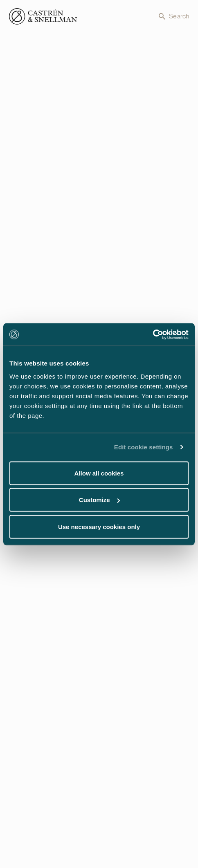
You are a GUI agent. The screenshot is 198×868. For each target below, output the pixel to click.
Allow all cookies (99, 473)
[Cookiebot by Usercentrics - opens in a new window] (153, 334)
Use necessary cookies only (99, 526)
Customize (99, 500)
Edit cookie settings (144, 447)
